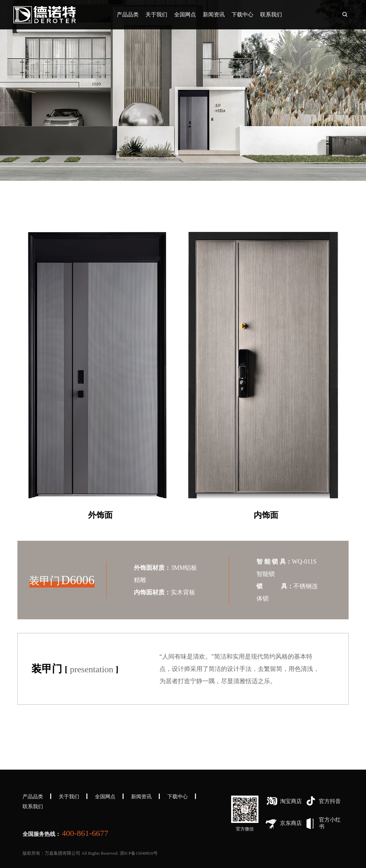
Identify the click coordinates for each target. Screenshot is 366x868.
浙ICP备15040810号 (139, 853)
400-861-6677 (85, 833)
